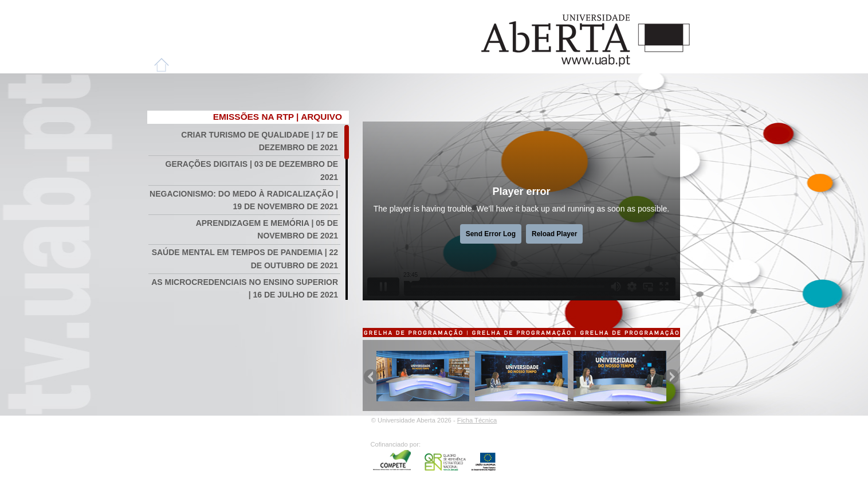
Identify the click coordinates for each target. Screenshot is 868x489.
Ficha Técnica (477, 420)
